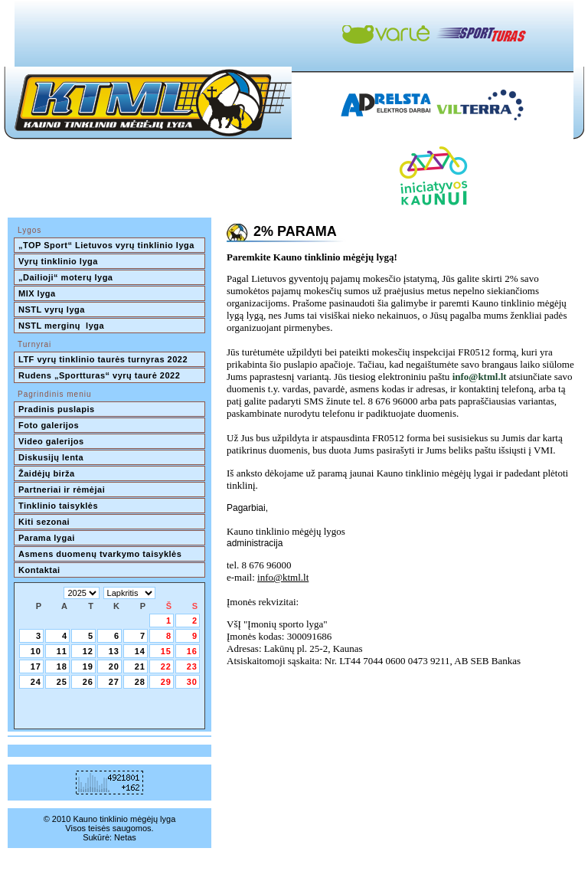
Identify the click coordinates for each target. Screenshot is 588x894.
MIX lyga (37, 293)
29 (166, 682)
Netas (125, 837)
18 (62, 666)
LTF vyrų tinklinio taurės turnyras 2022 (105, 359)
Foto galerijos (49, 425)
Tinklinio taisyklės (58, 506)
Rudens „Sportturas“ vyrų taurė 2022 (99, 375)
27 (114, 682)
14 (140, 651)
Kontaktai (39, 570)
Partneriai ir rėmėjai (62, 490)
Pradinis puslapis (57, 409)
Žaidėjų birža (47, 473)
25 (62, 682)
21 (140, 666)
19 (88, 666)
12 (88, 651)
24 (36, 682)
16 (192, 651)
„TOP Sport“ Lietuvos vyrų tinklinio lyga (106, 245)
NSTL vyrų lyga (52, 309)
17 (36, 666)
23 (192, 666)
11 (62, 651)
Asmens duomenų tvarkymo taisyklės (100, 554)
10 (36, 651)
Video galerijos (51, 441)
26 (88, 682)
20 (114, 666)
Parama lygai (47, 538)
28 (140, 682)
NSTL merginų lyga (61, 326)
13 (114, 651)
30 (192, 682)
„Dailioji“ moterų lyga (65, 277)
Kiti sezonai (44, 522)
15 (166, 651)
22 (166, 666)
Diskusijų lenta (51, 457)
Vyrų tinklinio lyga (58, 261)
